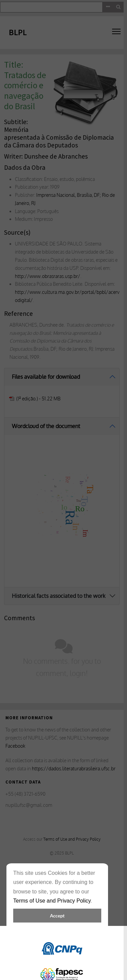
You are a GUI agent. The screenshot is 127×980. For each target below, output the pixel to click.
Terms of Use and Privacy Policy (52, 901)
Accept (57, 916)
